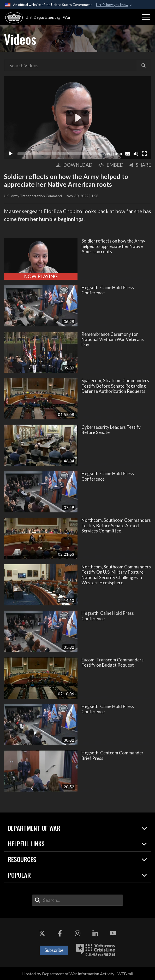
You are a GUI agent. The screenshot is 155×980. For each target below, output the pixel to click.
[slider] (59, 154)
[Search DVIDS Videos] (70, 65)
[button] (146, 17)
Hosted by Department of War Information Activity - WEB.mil (78, 974)
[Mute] (136, 154)
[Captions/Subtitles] (128, 154)
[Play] (11, 154)
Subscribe (54, 950)
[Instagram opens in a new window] (77, 933)
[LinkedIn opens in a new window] (95, 933)
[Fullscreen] (144, 154)
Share (140, 165)
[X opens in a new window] (42, 933)
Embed (111, 165)
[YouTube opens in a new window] (113, 933)
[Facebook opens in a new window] (60, 933)
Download (74, 165)
